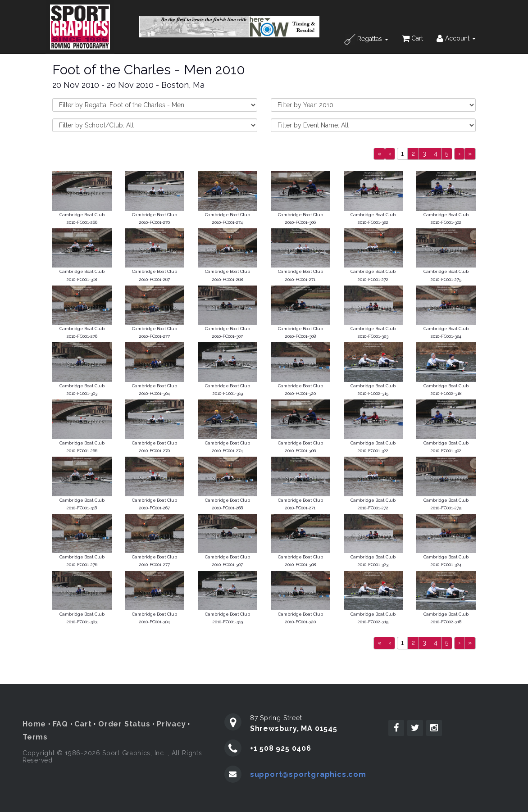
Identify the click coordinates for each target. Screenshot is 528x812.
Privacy (171, 724)
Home (34, 724)
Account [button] (456, 38)
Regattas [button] (366, 39)
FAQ (60, 724)
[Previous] (379, 154)
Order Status (124, 724)
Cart (412, 38)
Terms (35, 737)
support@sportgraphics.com (308, 774)
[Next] (459, 154)
